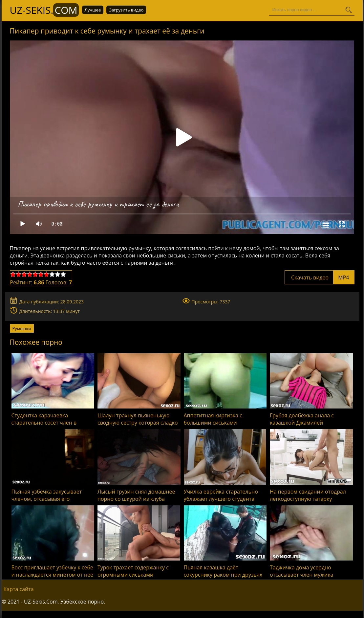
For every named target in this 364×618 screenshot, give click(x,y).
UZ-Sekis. (44, 10)
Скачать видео (320, 277)
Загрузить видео (126, 10)
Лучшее (93, 10)
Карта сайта (19, 589)
